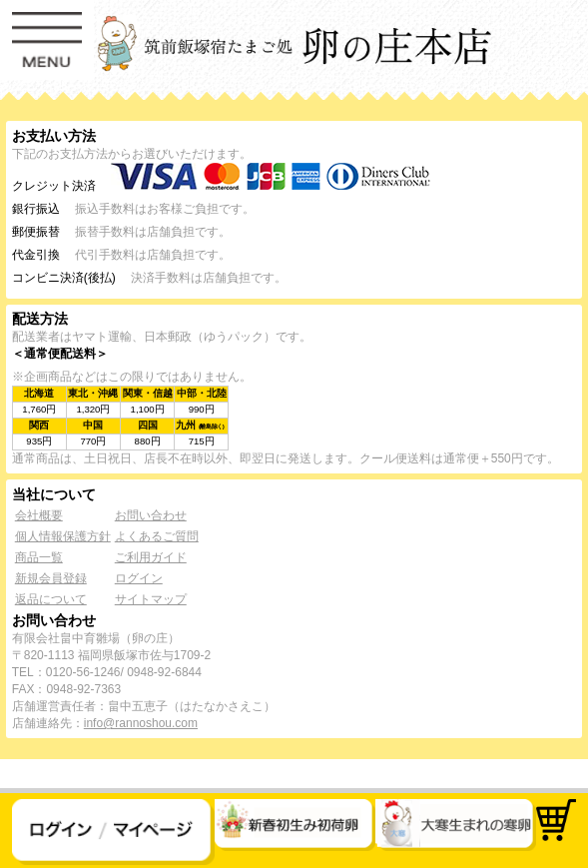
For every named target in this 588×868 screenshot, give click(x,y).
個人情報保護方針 (63, 536)
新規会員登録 (51, 578)
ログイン (139, 578)
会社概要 (39, 515)
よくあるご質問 (157, 536)
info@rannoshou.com (141, 723)
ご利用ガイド (151, 557)
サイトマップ (151, 599)
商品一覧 (39, 557)
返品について (51, 599)
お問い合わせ (151, 515)
